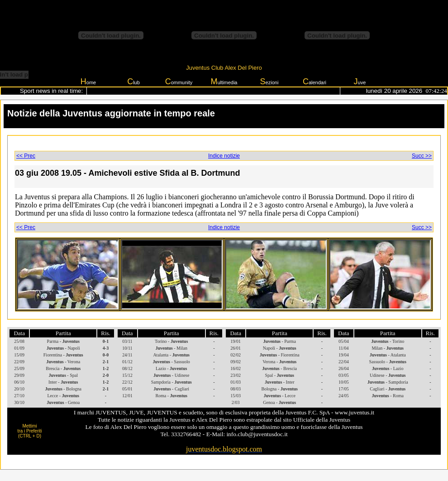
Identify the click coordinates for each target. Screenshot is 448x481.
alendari (315, 82)
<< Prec (26, 156)
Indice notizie (224, 156)
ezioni (269, 82)
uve (360, 82)
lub (133, 82)
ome (88, 82)
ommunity (179, 82)
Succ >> (422, 156)
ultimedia (224, 82)
